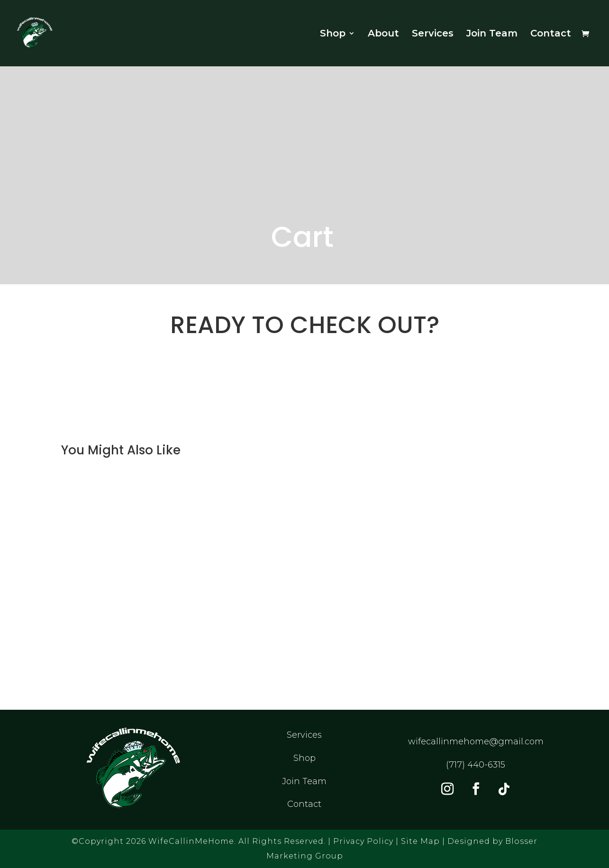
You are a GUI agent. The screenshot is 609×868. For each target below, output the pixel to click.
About (383, 34)
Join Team (492, 34)
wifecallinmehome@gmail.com (476, 741)
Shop (333, 34)
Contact (551, 34)
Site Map (420, 841)
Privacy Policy (363, 841)
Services (433, 34)
